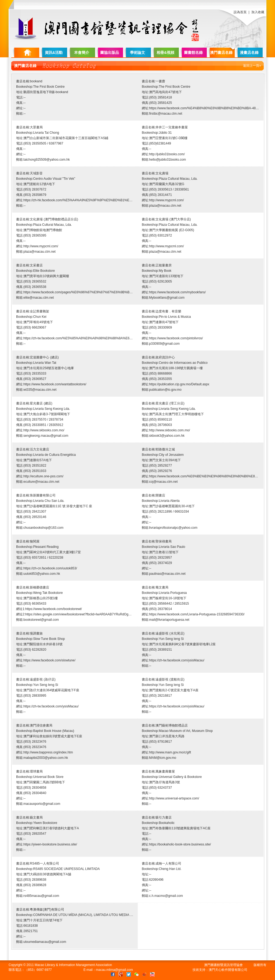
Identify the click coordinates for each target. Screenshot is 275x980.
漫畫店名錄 (249, 52)
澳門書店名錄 (221, 52)
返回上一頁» (252, 66)
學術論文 (137, 52)
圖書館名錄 (193, 52)
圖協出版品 (110, 52)
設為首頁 (240, 12)
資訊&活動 (54, 52)
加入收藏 (258, 12)
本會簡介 (82, 52)
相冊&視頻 (165, 52)
